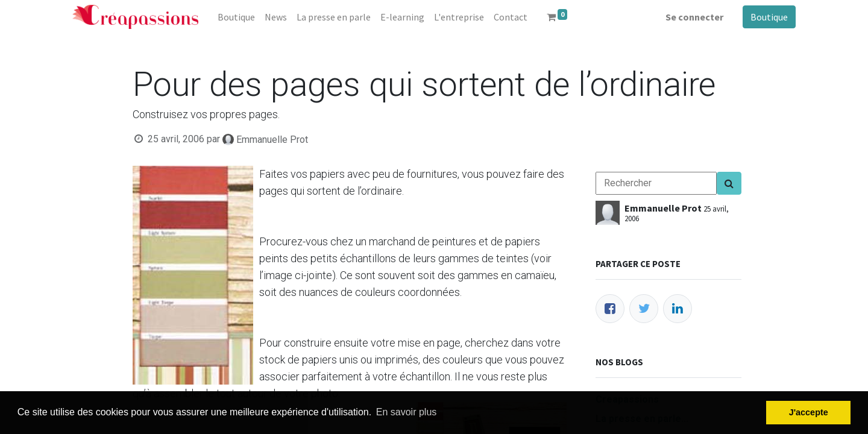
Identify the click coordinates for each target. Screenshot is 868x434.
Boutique (769, 17)
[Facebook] (610, 309)
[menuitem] (236, 17)
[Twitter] (644, 309)
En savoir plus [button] (407, 412)
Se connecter (694, 17)
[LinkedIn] (678, 309)
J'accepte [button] (809, 412)
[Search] (729, 183)
